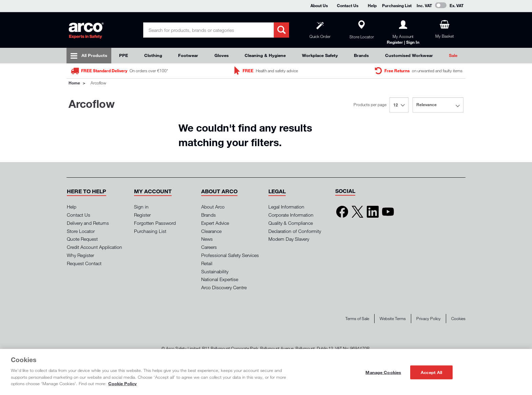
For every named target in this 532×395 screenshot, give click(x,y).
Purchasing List (397, 5)
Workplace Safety (320, 55)
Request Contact (84, 263)
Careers (209, 247)
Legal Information (286, 207)
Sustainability (215, 271)
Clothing (153, 55)
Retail (207, 263)
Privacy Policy (429, 319)
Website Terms (393, 319)
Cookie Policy (122, 383)
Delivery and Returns (88, 223)
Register (142, 215)
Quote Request (82, 239)
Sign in (141, 207)
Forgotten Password (155, 223)
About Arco (213, 207)
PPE (123, 55)
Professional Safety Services (230, 255)
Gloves (222, 55)
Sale (453, 55)
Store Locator (81, 231)
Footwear (188, 55)
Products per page (370, 105)
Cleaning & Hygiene (265, 55)
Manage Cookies (383, 372)
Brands (361, 55)
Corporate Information (291, 215)
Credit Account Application (94, 247)
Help (372, 5)
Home (74, 83)
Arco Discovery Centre (224, 287)
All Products (94, 55)
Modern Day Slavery (289, 239)
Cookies (458, 319)
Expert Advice (215, 223)
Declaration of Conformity (295, 231)
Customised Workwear (409, 55)
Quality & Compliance (291, 223)
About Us (319, 5)
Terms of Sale (357, 319)
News (207, 239)
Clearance (211, 231)
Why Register (80, 255)
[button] (87, 191)
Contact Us (348, 5)
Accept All (431, 372)
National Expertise (220, 279)
